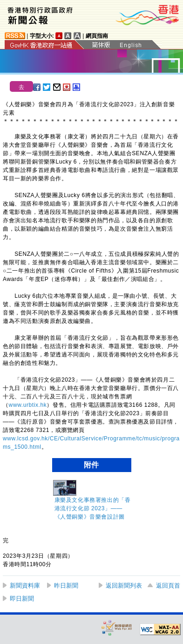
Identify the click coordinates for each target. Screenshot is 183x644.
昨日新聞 (66, 586)
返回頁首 (168, 586)
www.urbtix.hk (28, 405)
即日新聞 (22, 599)
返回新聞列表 (124, 586)
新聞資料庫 (25, 586)
